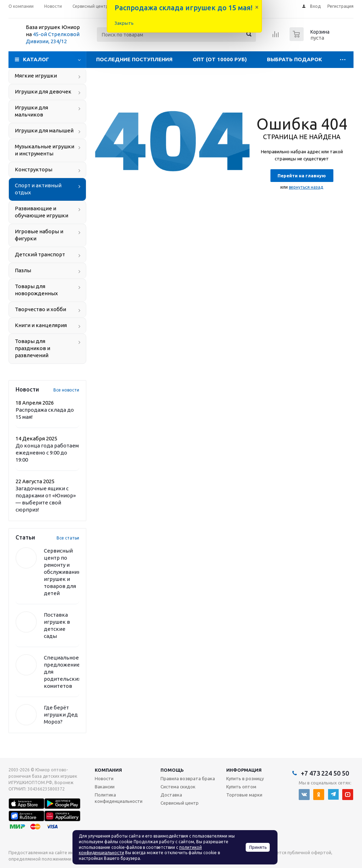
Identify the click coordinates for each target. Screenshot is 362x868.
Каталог (36, 59)
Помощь (172, 770)
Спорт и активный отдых (38, 189)
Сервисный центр (180, 803)
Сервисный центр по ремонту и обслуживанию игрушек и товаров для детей (63, 572)
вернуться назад (306, 187)
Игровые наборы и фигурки (39, 235)
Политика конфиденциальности (119, 798)
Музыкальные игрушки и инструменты (45, 150)
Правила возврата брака (188, 778)
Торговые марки (244, 795)
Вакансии (105, 787)
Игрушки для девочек (43, 92)
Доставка (171, 795)
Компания (108, 770)
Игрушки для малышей (44, 130)
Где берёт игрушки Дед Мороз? (61, 715)
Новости (104, 778)
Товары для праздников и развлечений (33, 348)
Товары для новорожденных (36, 290)
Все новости (66, 390)
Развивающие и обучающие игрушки (42, 212)
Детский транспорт (40, 254)
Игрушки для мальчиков (31, 111)
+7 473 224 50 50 (325, 773)
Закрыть (124, 23)
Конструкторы (34, 169)
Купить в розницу (245, 778)
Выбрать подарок (294, 59)
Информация (244, 770)
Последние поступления (134, 59)
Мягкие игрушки (36, 76)
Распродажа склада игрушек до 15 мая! (183, 8)
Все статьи (68, 538)
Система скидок (178, 787)
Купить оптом (241, 787)
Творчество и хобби (40, 309)
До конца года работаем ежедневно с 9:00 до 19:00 (47, 453)
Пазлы (23, 270)
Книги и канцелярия (41, 325)
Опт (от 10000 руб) (220, 59)
